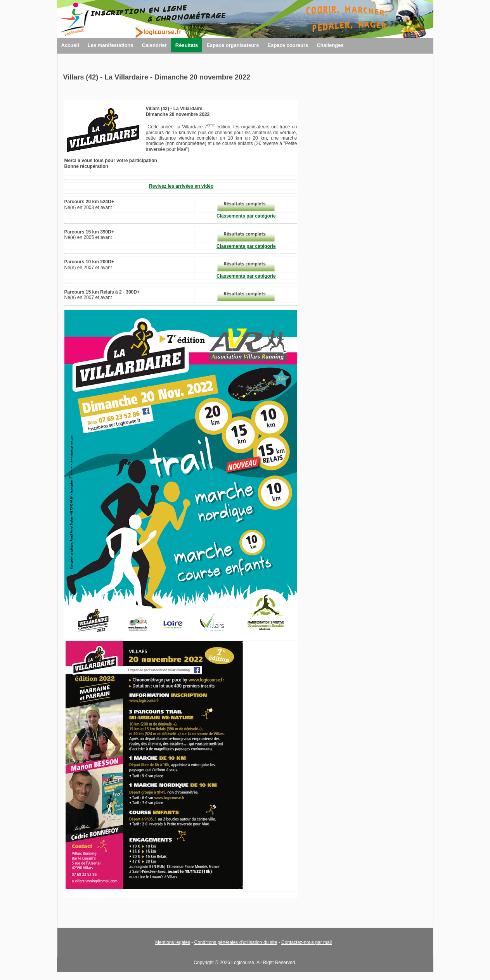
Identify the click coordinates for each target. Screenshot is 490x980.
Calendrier (154, 45)
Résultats (187, 45)
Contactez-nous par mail (306, 942)
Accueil (70, 45)
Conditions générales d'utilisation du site (236, 942)
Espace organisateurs (233, 45)
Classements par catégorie (246, 216)
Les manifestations (111, 45)
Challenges (330, 45)
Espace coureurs (288, 45)
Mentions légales (173, 942)
